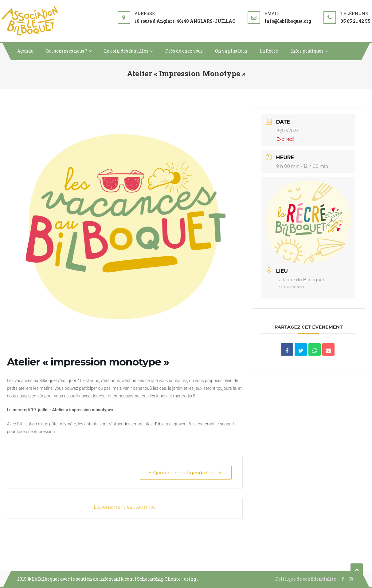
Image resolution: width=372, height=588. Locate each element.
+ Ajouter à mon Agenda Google (186, 473)
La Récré (269, 51)
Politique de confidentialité (306, 579)
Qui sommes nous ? (67, 51)
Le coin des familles (126, 51)
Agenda (25, 51)
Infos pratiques (307, 51)
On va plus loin (231, 51)
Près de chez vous (184, 51)
